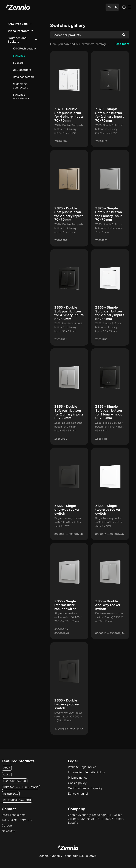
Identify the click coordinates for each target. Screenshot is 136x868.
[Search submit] (117, 7)
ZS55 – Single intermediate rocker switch (65, 605)
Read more (122, 44)
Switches (19, 56)
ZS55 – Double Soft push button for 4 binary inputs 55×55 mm (69, 313)
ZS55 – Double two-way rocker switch (67, 704)
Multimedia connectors (20, 86)
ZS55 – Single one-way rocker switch (67, 510)
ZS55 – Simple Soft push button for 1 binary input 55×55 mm (109, 412)
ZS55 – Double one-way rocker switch (108, 605)
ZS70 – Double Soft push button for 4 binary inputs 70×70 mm (69, 115)
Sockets (18, 63)
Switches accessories (21, 96)
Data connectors (24, 77)
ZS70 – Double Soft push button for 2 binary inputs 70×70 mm (69, 214)
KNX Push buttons (25, 48)
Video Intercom (20, 31)
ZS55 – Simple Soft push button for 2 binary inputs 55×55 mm (110, 313)
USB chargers (22, 70)
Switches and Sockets (22, 40)
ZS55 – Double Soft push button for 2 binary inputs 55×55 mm (69, 412)
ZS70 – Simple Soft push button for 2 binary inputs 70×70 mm (110, 115)
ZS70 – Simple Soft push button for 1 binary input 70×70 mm (109, 214)
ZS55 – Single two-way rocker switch (108, 510)
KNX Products (20, 24)
